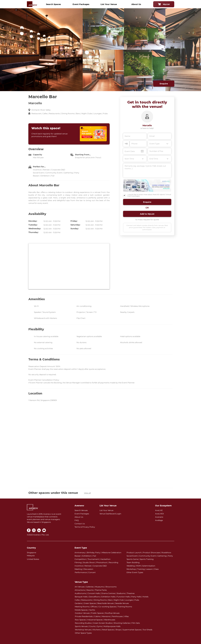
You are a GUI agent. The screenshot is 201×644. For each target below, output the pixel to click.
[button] (147, 202)
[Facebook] (29, 530)
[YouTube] (44, 530)
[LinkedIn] (39, 530)
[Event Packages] (81, 4)
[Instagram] (34, 530)
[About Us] (136, 4)
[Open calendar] (142, 151)
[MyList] (164, 4)
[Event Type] (160, 144)
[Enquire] (164, 84)
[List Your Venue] (109, 4)
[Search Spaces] (54, 4)
